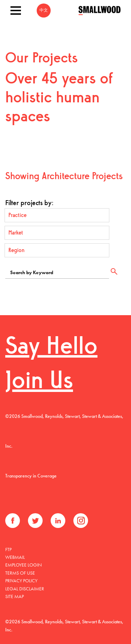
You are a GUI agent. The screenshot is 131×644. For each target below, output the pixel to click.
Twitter (35, 521)
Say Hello (51, 348)
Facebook (13, 521)
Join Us (39, 382)
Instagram (81, 521)
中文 (44, 11)
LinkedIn (58, 521)
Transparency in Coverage (31, 476)
